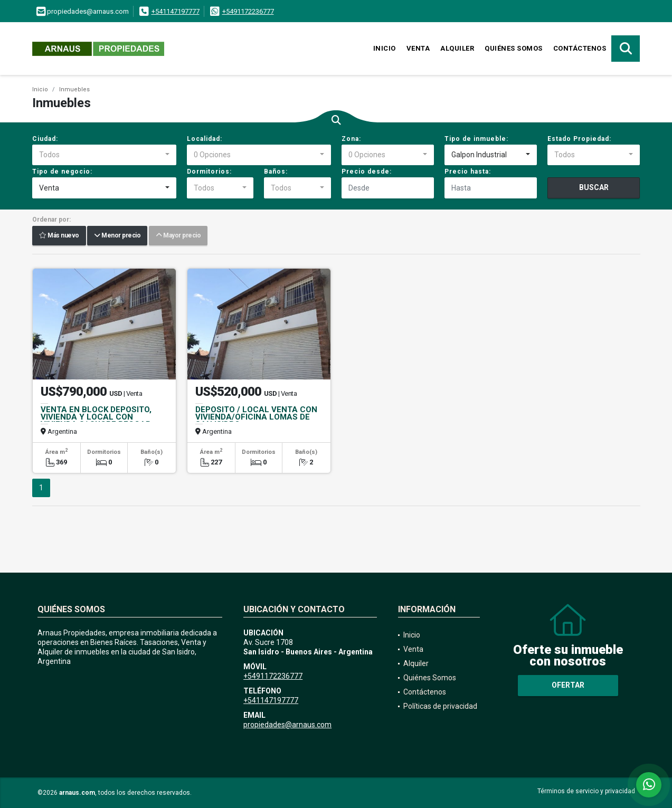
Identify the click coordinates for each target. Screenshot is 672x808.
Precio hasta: (468, 172)
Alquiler (457, 48)
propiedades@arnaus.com (287, 725)
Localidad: (205, 139)
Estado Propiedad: (579, 139)
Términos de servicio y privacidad (586, 791)
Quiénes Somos (514, 48)
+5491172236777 (248, 11)
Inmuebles (74, 89)
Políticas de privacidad (440, 706)
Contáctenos (580, 48)
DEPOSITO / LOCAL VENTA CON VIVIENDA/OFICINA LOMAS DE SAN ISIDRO (256, 417)
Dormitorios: (209, 172)
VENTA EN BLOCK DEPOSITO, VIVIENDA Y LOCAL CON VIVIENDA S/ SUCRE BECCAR (96, 417)
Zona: (351, 139)
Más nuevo (59, 236)
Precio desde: (367, 172)
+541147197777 (176, 11)
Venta (418, 48)
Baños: (276, 172)
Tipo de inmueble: (476, 139)
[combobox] (104, 155)
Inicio (385, 48)
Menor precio (117, 236)
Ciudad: (45, 139)
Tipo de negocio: (62, 172)
